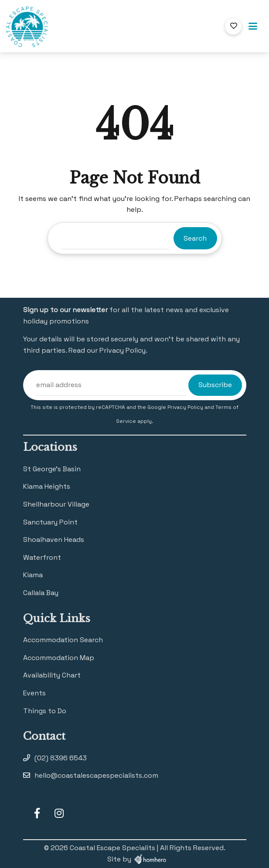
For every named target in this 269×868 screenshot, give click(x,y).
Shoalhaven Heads (54, 540)
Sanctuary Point (50, 522)
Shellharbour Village (56, 504)
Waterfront (42, 557)
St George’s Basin (52, 469)
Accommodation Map (59, 658)
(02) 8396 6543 (61, 758)
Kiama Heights (47, 486)
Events (34, 693)
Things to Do (45, 711)
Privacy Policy (186, 407)
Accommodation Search (63, 640)
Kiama (33, 575)
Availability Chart (52, 675)
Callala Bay (41, 593)
